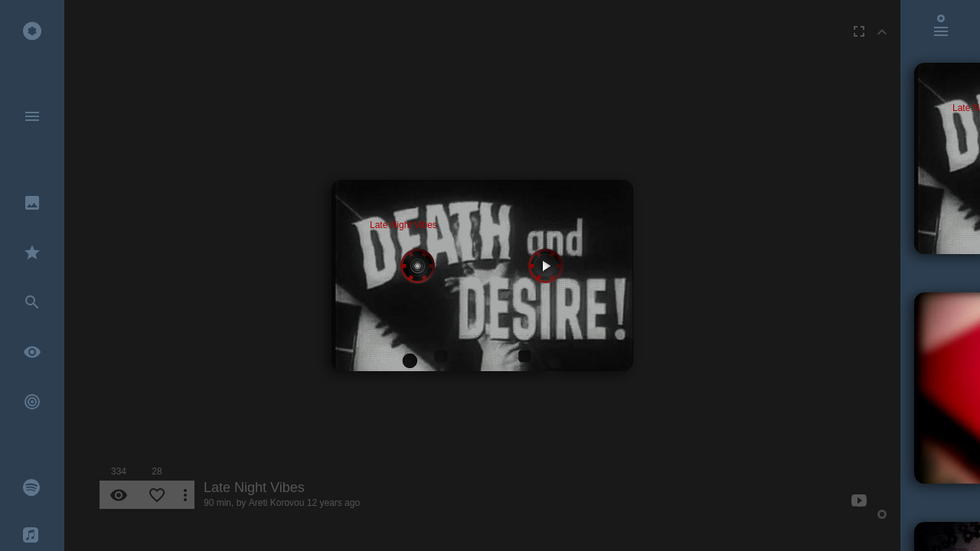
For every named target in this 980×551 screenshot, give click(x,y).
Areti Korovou (277, 503)
